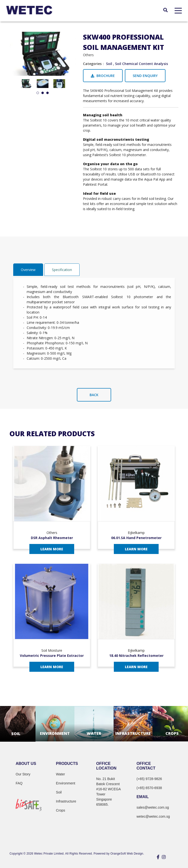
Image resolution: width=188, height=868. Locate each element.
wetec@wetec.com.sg (153, 816)
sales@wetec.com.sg (153, 807)
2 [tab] (43, 93)
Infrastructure (66, 801)
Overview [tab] (28, 270)
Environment (66, 783)
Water (61, 774)
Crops (61, 810)
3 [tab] (47, 93)
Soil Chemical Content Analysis (141, 64)
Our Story (23, 774)
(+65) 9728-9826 (149, 779)
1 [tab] (38, 93)
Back (94, 395)
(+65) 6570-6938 (149, 788)
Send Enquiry (145, 76)
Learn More (52, 549)
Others (88, 55)
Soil (109, 64)
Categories (92, 64)
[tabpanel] (26, 84)
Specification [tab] (62, 270)
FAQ (19, 783)
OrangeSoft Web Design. (127, 854)
